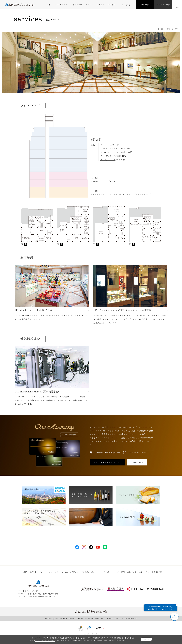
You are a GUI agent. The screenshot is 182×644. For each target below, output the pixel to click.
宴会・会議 (77, 5)
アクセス (101, 5)
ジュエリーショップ (142, 194)
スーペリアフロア (108, 160)
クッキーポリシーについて (45, 641)
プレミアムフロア (108, 156)
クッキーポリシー (107, 572)
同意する (146, 639)
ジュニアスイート (108, 152)
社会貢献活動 (157, 572)
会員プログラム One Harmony (65, 618)
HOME (161, 29)
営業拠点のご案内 (113, 618)
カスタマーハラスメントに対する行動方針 (63, 572)
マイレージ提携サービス (130, 618)
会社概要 (23, 572)
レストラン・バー (62, 5)
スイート (104, 145)
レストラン (113, 194)
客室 (93, 145)
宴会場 (94, 181)
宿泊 (49, 5)
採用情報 (112, 5)
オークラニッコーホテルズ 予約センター (91, 618)
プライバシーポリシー (89, 572)
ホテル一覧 (48, 618)
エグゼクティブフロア (110, 148)
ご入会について (137, 462)
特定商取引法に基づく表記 (127, 572)
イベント (89, 5)
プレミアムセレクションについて (107, 462)
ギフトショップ (126, 194)
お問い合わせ (144, 572)
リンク (42, 572)
